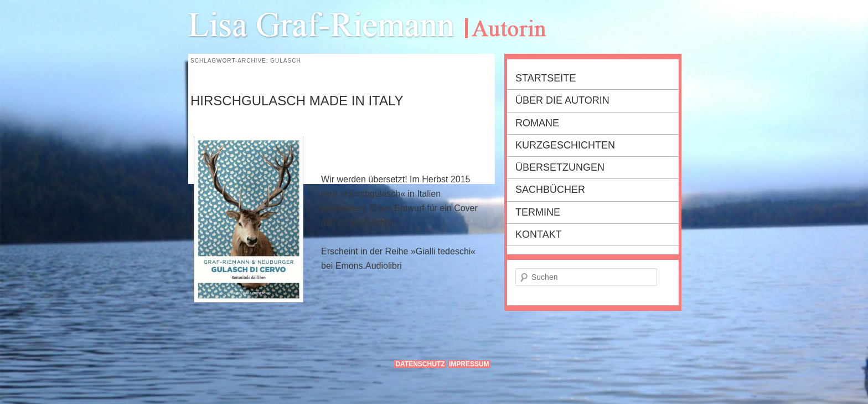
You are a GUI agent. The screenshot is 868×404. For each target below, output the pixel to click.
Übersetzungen (560, 167)
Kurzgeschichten (565, 145)
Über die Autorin (562, 100)
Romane (537, 123)
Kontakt (539, 234)
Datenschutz (420, 364)
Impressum (469, 364)
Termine (538, 212)
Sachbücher (550, 190)
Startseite (546, 78)
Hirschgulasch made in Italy (297, 101)
